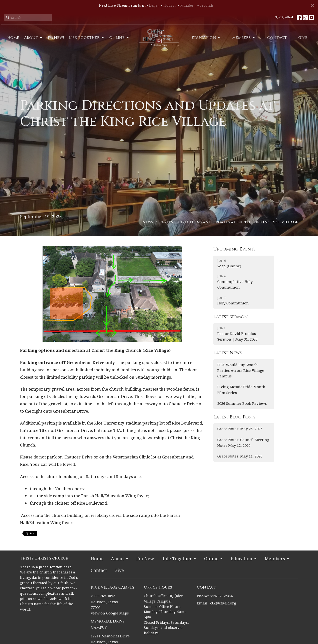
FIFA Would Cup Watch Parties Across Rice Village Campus (241, 370)
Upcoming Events (234, 249)
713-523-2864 (284, 17)
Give (303, 38)
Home (13, 38)
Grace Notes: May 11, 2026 (240, 456)
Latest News (228, 353)
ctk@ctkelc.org (223, 603)
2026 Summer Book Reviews (242, 403)
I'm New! (56, 38)
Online (119, 38)
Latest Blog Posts (234, 417)
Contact (277, 38)
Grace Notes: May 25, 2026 (240, 429)
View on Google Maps (110, 613)
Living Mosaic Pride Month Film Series (241, 390)
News (148, 222)
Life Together (87, 38)
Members (244, 38)
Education (206, 38)
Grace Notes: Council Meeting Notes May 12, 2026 (243, 442)
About (34, 38)
